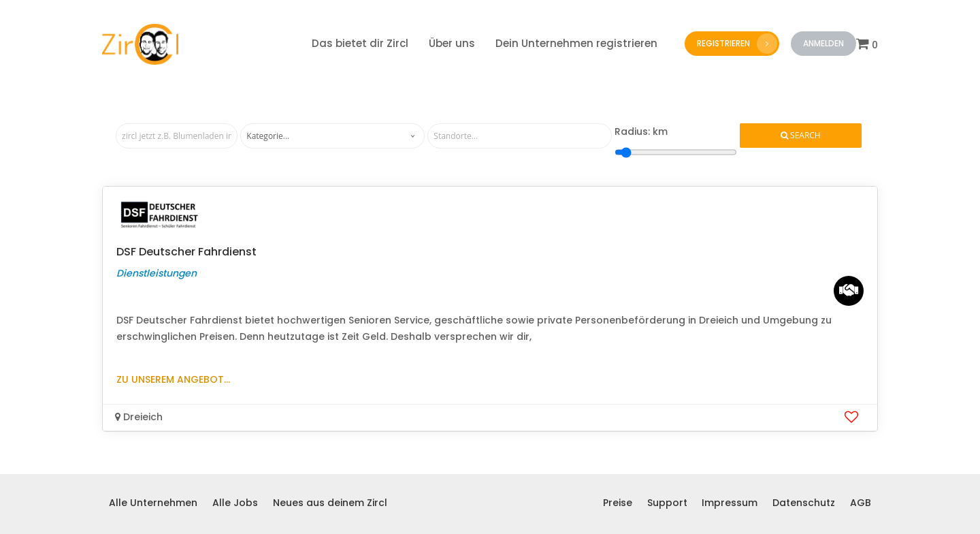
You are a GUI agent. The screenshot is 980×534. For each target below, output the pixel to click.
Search (801, 136)
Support (667, 503)
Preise (618, 503)
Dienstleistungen (157, 273)
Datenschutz (804, 503)
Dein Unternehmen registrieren (576, 43)
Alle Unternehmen (153, 503)
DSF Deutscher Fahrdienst (186, 252)
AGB (861, 503)
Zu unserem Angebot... (173, 379)
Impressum (730, 503)
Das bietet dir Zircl (360, 43)
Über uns (452, 43)
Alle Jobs (235, 503)
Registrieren (737, 44)
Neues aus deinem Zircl (330, 503)
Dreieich (139, 417)
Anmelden (823, 43)
